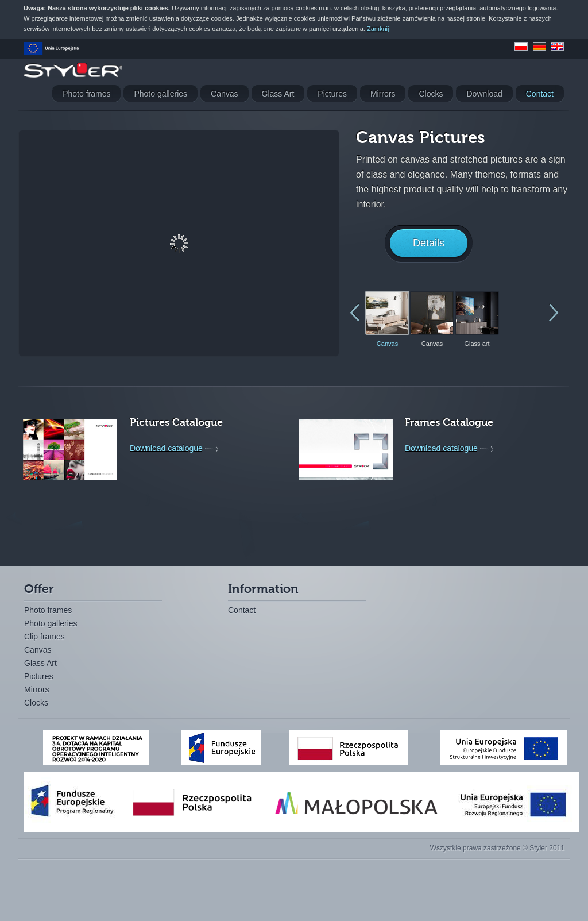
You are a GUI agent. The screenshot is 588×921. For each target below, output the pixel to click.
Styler (73, 70)
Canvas (38, 650)
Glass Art (40, 663)
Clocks (36, 703)
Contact (242, 610)
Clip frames (45, 637)
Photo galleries (51, 623)
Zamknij (378, 29)
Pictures (39, 676)
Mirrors (37, 689)
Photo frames (48, 610)
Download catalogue (166, 448)
